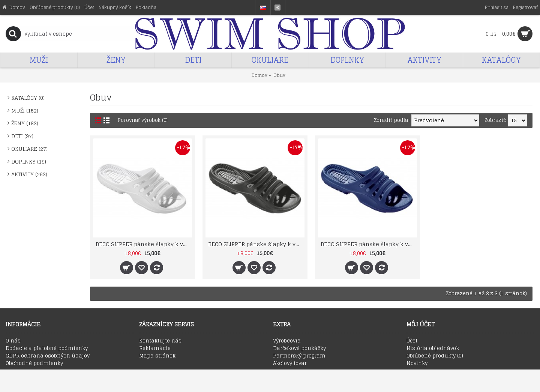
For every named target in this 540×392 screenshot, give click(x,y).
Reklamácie (155, 348)
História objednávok (433, 348)
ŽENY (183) (25, 123)
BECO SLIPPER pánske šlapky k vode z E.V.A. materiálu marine (369, 244)
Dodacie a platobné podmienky (47, 348)
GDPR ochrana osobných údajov (48, 356)
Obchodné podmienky (34, 363)
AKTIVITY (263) (29, 174)
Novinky (417, 363)
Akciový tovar (290, 363)
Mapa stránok (157, 356)
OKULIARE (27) (29, 149)
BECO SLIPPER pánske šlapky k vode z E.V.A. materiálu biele (144, 244)
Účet (412, 341)
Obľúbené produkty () (435, 356)
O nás (13, 341)
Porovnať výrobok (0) (144, 120)
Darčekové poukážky (299, 348)
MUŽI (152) (25, 110)
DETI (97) (22, 136)
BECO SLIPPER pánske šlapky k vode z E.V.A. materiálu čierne (256, 244)
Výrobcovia (287, 341)
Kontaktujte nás (160, 341)
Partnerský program (299, 356)
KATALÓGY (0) (28, 98)
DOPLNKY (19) (29, 161)
